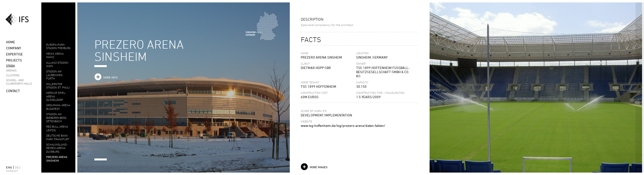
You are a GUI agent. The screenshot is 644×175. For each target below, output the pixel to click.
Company (13, 48)
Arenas (11, 70)
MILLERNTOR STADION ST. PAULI (58, 86)
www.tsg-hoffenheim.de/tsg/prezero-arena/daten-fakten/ (343, 126)
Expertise (14, 54)
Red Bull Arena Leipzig (57, 128)
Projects (14, 60)
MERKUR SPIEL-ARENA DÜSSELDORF (56, 96)
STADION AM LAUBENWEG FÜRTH (54, 75)
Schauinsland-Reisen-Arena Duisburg (57, 148)
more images (319, 167)
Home (11, 42)
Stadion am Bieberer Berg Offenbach (56, 118)
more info (110, 77)
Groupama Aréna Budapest (58, 107)
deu (18, 167)
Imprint (12, 171)
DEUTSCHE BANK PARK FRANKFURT (58, 137)
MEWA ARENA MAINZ (55, 55)
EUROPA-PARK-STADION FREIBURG (58, 46)
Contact (13, 91)
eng (9, 167)
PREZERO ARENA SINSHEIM (57, 158)
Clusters (13, 75)
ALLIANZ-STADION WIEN (57, 64)
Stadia (10, 65)
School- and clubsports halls (19, 82)
